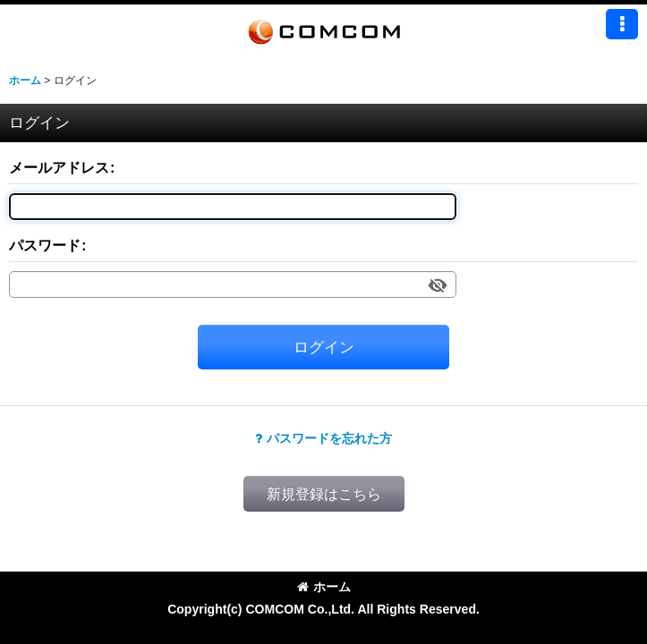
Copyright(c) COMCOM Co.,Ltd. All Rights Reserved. (323, 609)
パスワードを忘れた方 (323, 438)
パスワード (45, 245)
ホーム (324, 587)
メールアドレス (59, 167)
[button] (622, 24)
